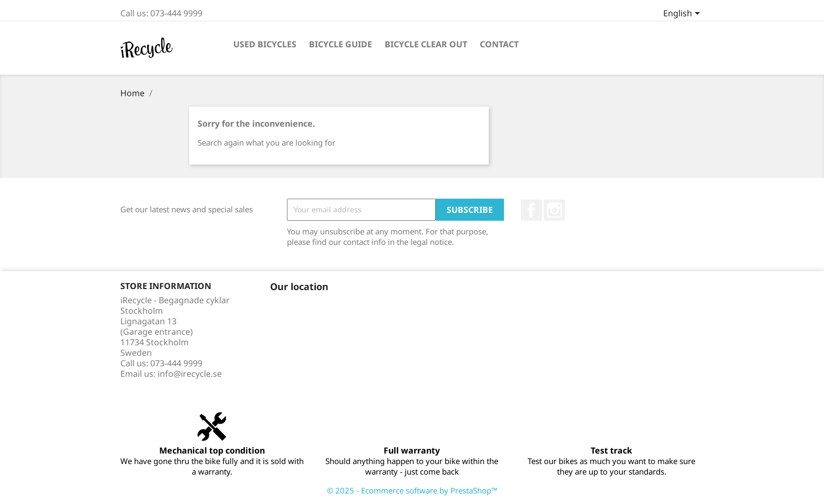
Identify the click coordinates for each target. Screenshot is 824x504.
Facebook (531, 210)
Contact (499, 44)
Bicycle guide (341, 44)
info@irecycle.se (190, 374)
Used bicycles (265, 44)
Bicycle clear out (426, 44)
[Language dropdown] (683, 14)
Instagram (554, 210)
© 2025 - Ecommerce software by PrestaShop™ (412, 490)
